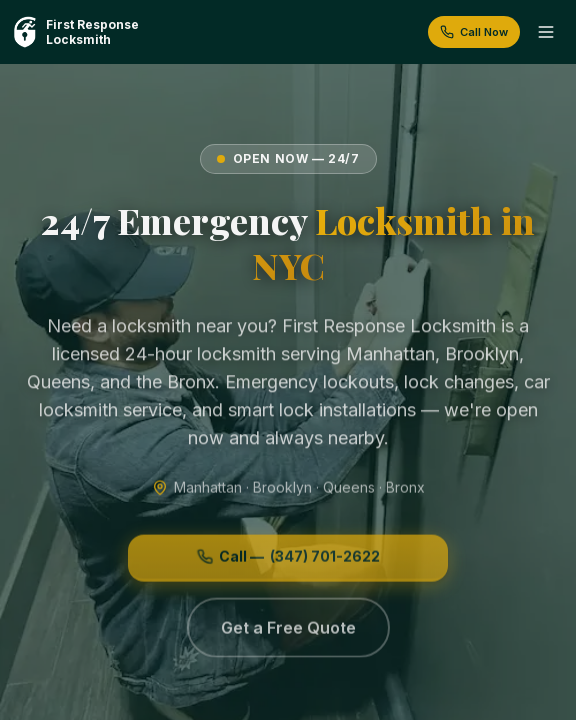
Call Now (474, 32)
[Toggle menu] (546, 32)
